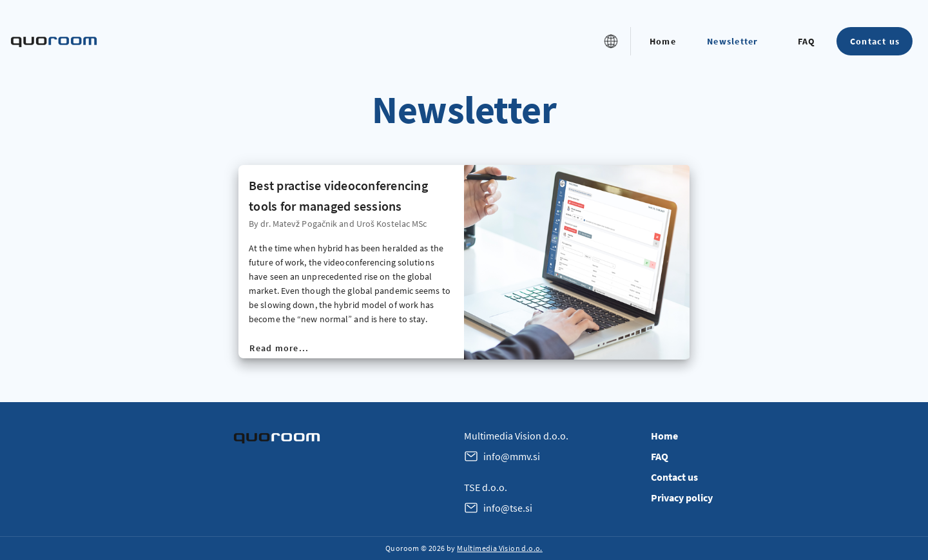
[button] (611, 41)
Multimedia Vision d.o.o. (500, 548)
